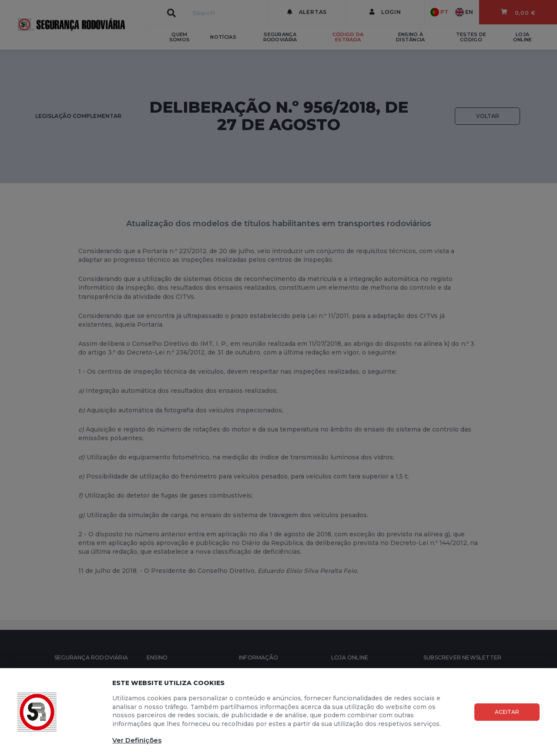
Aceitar (507, 712)
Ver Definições (137, 740)
